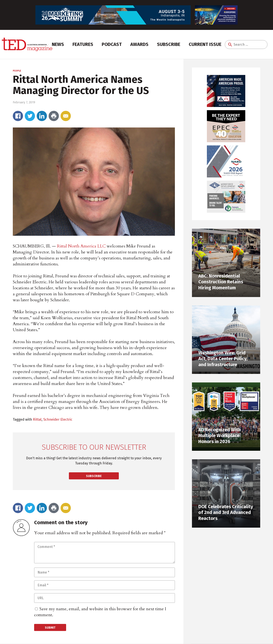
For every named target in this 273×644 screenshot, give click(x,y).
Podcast (112, 44)
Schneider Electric (58, 419)
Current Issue (205, 44)
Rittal (37, 419)
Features (83, 44)
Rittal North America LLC (81, 246)
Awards (139, 44)
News (58, 44)
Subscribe (169, 44)
